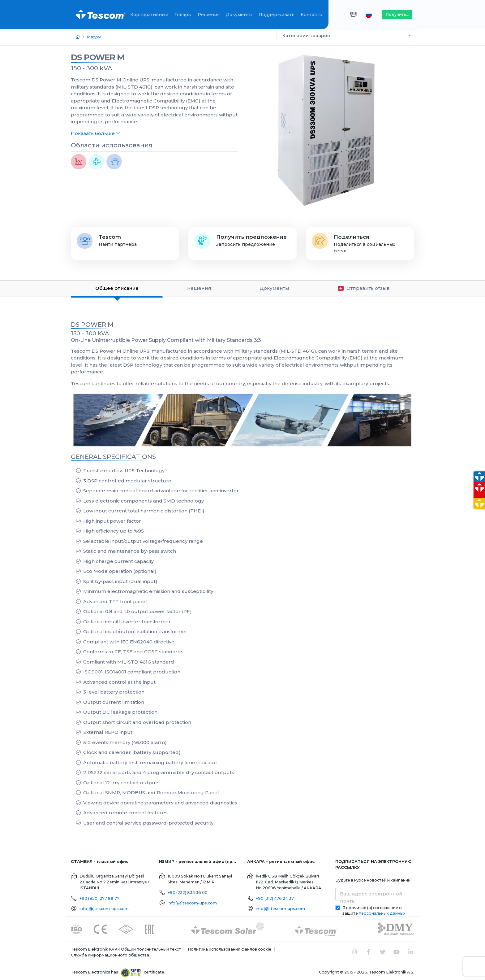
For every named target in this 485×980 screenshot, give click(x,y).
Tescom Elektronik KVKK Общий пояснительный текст (126, 948)
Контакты (312, 15)
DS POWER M (98, 55)
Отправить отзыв (364, 287)
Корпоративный (149, 15)
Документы (239, 15)
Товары (183, 15)
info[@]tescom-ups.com (104, 907)
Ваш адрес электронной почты (371, 896)
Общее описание (117, 287)
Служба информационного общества (110, 953)
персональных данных (382, 912)
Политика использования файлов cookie (230, 948)
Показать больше (95, 131)
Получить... (397, 14)
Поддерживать (277, 15)
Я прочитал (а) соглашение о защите (374, 909)
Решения (209, 15)
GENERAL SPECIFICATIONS (113, 455)
